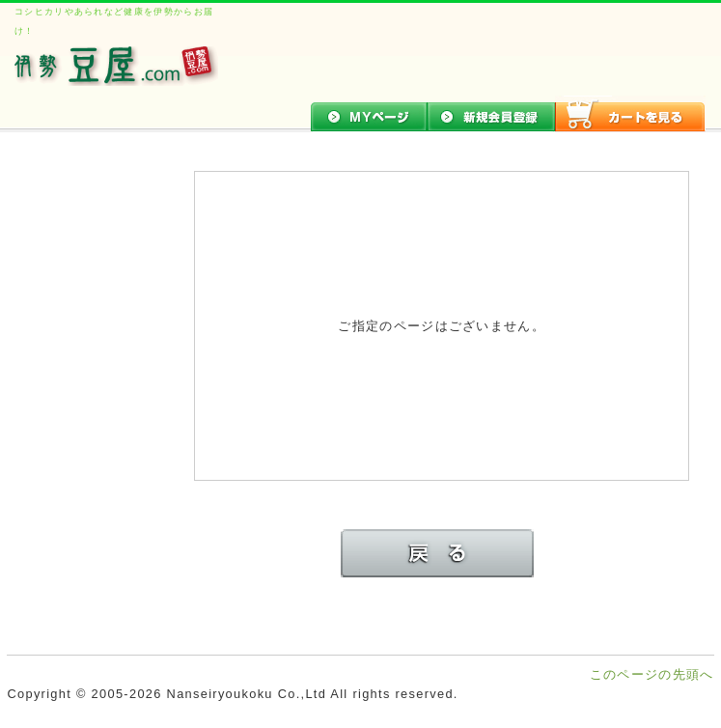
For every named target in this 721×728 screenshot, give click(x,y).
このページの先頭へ (652, 674)
